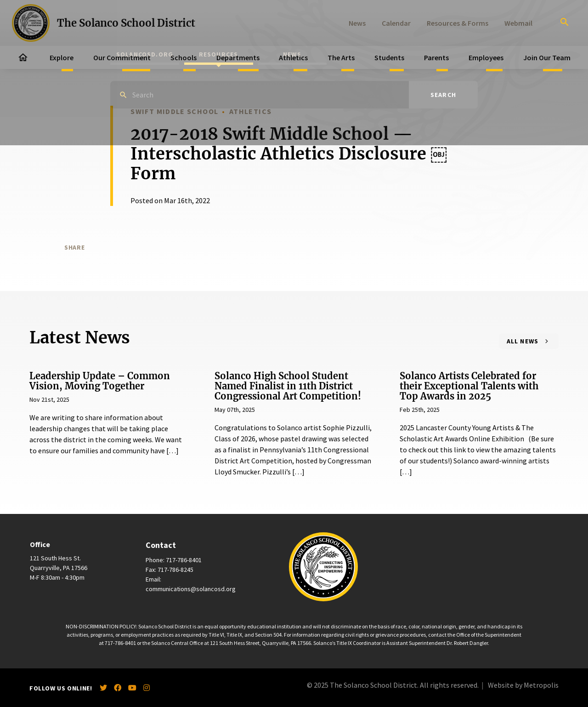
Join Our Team (547, 57)
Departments (238, 57)
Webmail (518, 23)
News (357, 23)
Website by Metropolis (523, 685)
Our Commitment (122, 57)
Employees (486, 57)
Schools (184, 57)
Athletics (293, 57)
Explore (62, 57)
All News (523, 341)
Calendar (396, 23)
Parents (436, 57)
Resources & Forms (458, 23)
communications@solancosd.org (191, 589)
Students (389, 57)
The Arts (341, 57)
